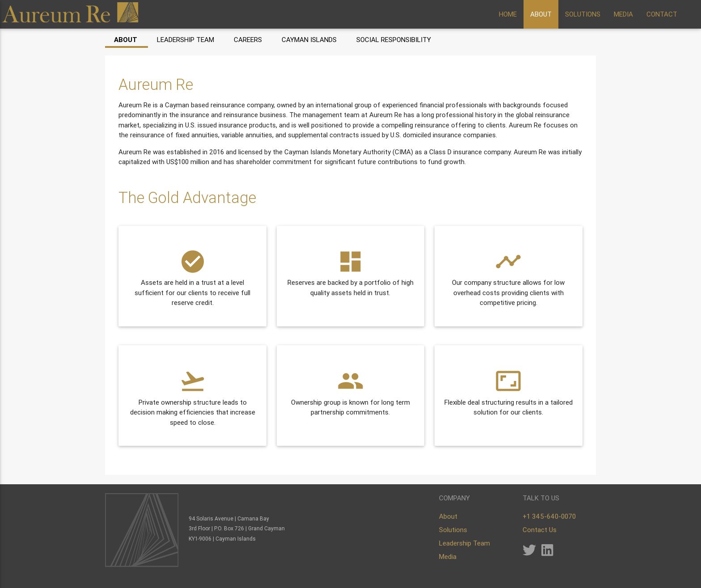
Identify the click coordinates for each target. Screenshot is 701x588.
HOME (508, 14)
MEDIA (623, 14)
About (126, 40)
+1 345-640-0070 (549, 516)
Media (448, 556)
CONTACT (662, 14)
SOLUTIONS (583, 14)
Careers (248, 40)
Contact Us (540, 530)
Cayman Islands (309, 40)
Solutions (453, 530)
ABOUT (541, 14)
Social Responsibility (394, 40)
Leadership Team (186, 40)
